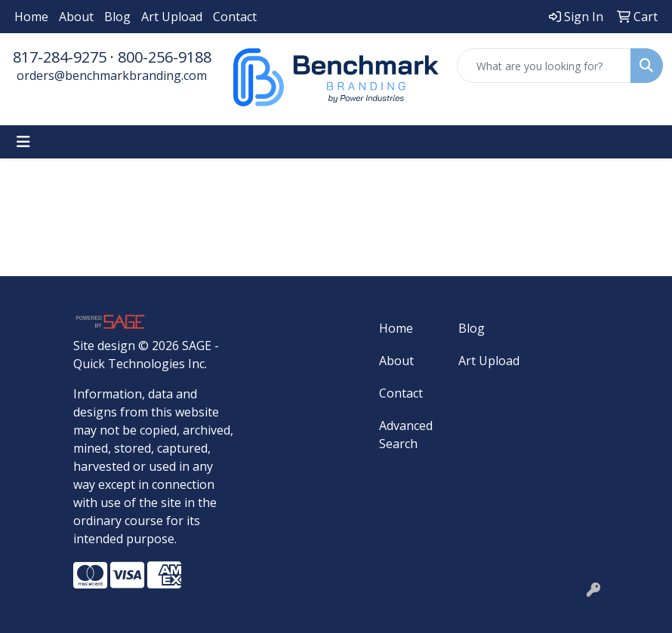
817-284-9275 (60, 57)
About (76, 17)
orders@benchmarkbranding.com (112, 75)
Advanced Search (406, 435)
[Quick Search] (544, 66)
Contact (235, 17)
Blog (117, 17)
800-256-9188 (165, 57)
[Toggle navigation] (23, 142)
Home (31, 17)
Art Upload (172, 17)
